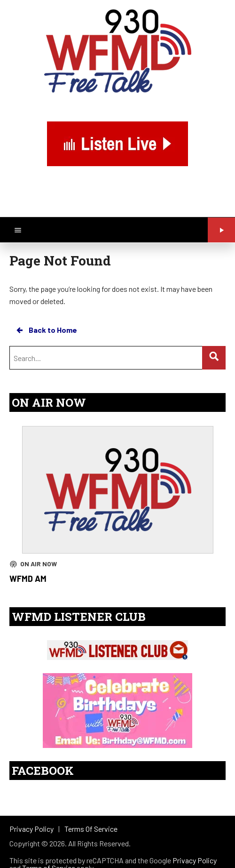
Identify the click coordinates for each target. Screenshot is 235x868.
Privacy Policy (195, 860)
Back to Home (46, 330)
